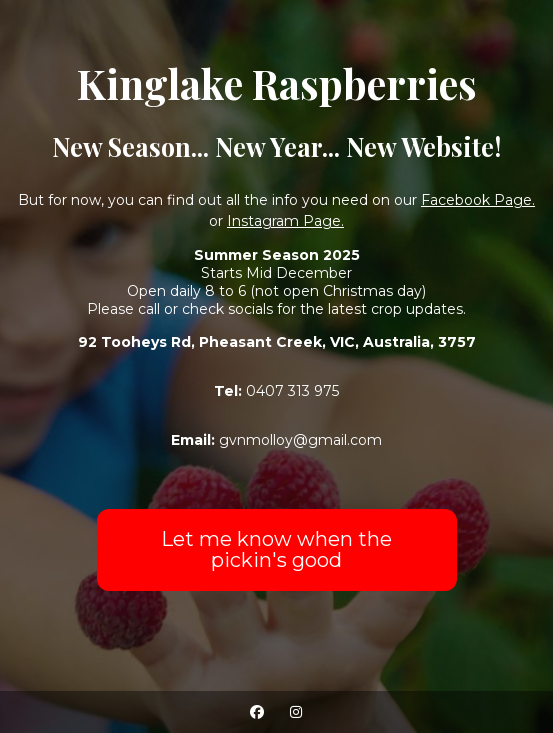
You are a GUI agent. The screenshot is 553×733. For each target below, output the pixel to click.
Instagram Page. (285, 221)
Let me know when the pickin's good (276, 549)
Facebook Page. (478, 200)
